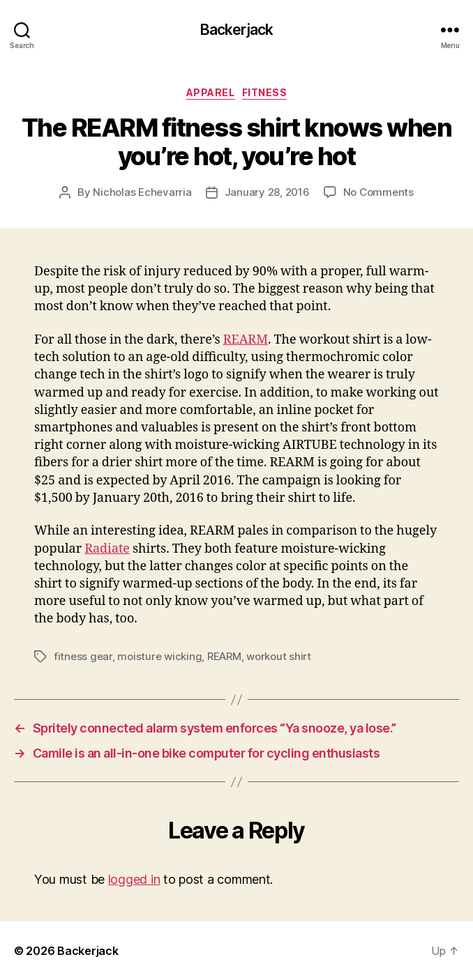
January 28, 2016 (267, 192)
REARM (246, 340)
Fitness (265, 92)
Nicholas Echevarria (142, 192)
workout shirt (279, 656)
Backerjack (236, 30)
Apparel (211, 92)
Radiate (107, 549)
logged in (134, 879)
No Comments (378, 192)
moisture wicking (159, 656)
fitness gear (83, 656)
